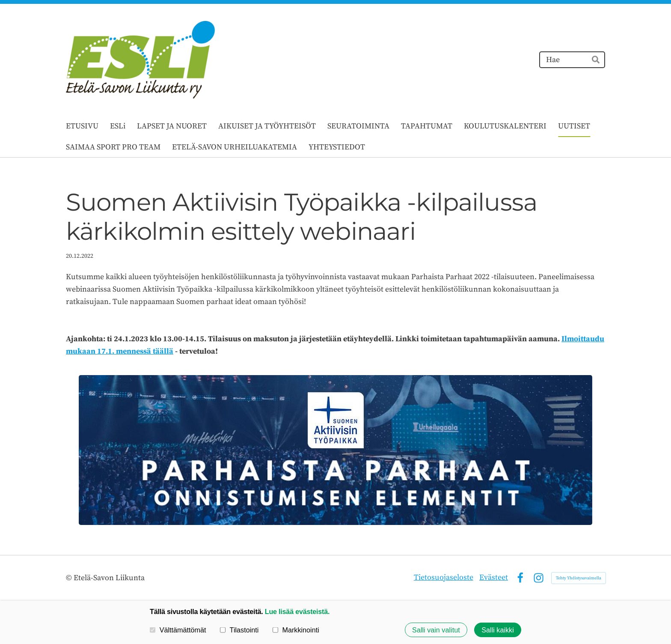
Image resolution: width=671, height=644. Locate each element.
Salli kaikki (498, 630)
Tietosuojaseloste (444, 577)
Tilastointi (239, 630)
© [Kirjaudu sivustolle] (70, 578)
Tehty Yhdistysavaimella (579, 578)
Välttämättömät (178, 630)
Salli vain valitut (436, 630)
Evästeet (494, 577)
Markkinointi (296, 630)
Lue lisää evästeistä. (297, 611)
